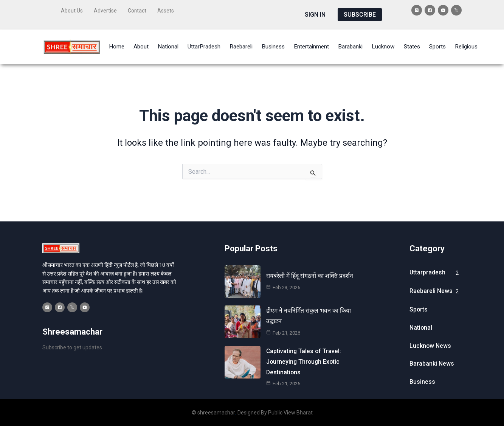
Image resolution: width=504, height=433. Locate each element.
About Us (72, 10)
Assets (166, 10)
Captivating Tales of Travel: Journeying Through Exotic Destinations (304, 358)
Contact (137, 10)
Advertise (105, 10)
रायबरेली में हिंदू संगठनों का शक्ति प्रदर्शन (311, 273)
